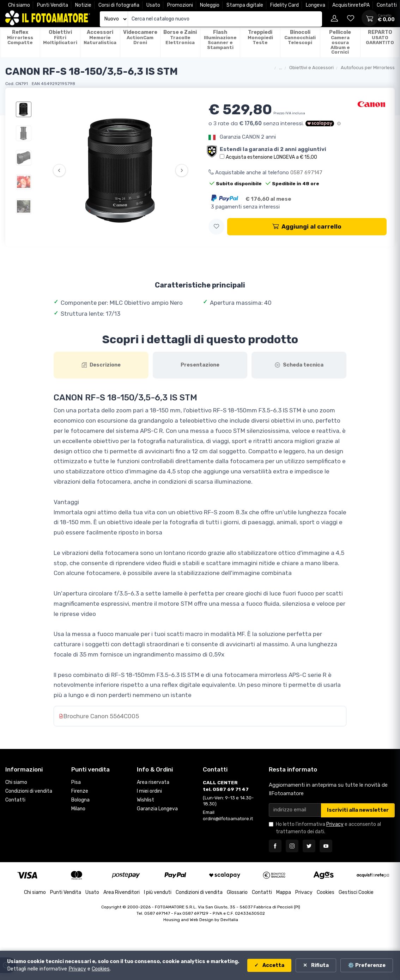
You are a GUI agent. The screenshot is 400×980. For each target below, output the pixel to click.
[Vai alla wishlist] (351, 18)
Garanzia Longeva (157, 809)
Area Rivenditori (122, 892)
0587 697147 (306, 173)
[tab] (101, 365)
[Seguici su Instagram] (292, 846)
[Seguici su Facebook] (275, 846)
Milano (78, 809)
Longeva (316, 5)
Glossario (237, 892)
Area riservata (153, 783)
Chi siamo (19, 5)
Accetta (273, 965)
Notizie (83, 5)
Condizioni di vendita (29, 791)
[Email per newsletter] (295, 810)
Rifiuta (319, 965)
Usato (153, 5)
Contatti (387, 5)
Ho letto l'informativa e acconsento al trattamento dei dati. (328, 828)
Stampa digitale (245, 5)
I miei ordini (149, 791)
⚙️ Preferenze (367, 965)
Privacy (335, 824)
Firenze (80, 791)
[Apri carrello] (370, 18)
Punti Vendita (53, 5)
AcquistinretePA (351, 5)
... (281, 68)
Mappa (284, 892)
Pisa (76, 783)
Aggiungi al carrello (307, 226)
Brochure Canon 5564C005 (101, 716)
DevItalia (229, 920)
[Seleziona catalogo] (114, 19)
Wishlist (146, 800)
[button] (216, 227)
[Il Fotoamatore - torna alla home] (48, 18)
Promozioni (180, 5)
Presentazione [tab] (200, 365)
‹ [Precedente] (59, 170)
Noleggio (210, 5)
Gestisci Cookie (356, 892)
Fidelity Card (284, 5)
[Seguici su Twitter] (309, 846)
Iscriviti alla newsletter (358, 810)
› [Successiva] (182, 170)
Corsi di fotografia (119, 5)
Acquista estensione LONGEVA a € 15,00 (271, 157)
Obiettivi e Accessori (311, 68)
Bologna (80, 800)
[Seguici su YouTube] (326, 846)
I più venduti (158, 892)
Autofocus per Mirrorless (368, 68)
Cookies (326, 892)
